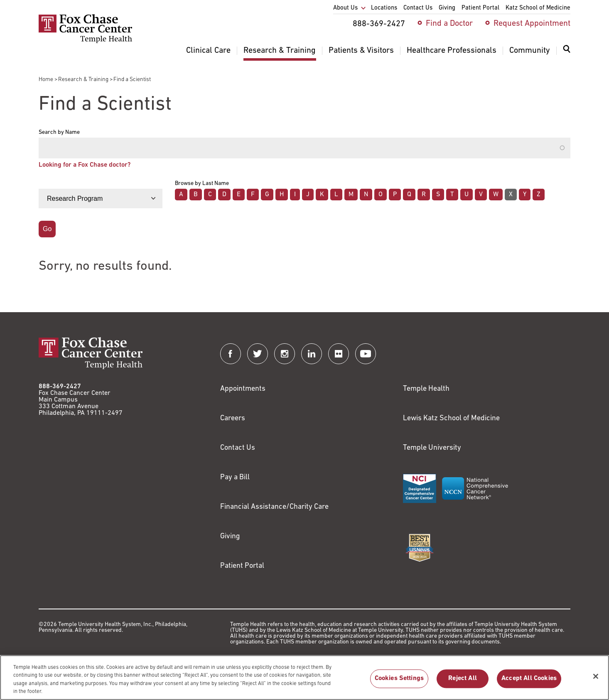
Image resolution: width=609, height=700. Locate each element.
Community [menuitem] (530, 51)
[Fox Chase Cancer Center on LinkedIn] (312, 354)
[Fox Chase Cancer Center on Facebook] (231, 354)
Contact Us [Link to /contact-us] (238, 448)
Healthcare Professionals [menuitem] (452, 51)
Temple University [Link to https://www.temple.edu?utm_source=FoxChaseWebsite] (432, 448)
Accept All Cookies (529, 683)
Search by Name (59, 133)
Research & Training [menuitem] (280, 51)
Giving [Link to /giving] (230, 536)
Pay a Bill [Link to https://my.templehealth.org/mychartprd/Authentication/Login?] (235, 477)
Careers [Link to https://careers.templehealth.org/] (233, 418)
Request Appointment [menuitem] (532, 24)
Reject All (463, 683)
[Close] (596, 681)
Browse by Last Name (202, 184)
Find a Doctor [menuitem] (449, 24)
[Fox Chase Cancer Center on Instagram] (285, 354)
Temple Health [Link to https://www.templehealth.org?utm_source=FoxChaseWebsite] (426, 389)
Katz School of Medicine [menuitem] (538, 8)
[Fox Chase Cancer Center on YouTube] (366, 354)
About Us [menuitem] (345, 8)
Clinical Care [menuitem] (208, 51)
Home (46, 80)
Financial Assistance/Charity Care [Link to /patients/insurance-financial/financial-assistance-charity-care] (274, 507)
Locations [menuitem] (384, 8)
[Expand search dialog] (567, 51)
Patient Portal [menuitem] (480, 8)
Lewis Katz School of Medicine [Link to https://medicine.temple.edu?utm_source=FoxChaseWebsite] (451, 418)
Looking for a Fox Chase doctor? (85, 165)
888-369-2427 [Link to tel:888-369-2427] (60, 387)
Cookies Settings (399, 683)
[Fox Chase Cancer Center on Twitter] (258, 354)
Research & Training (83, 80)
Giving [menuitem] (447, 8)
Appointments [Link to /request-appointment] (243, 389)
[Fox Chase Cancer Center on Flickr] (339, 354)
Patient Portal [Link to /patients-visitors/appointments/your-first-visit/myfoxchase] (242, 566)
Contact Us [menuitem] (418, 8)
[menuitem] (567, 54)
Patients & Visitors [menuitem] (361, 51)
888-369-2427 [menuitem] (379, 24)
